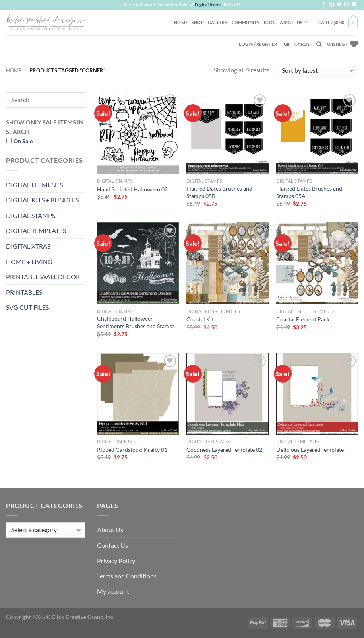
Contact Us (112, 545)
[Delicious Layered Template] (317, 394)
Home (181, 22)
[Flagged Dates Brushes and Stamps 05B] (227, 133)
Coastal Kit (200, 319)
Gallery (218, 22)
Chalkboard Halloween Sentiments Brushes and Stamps (136, 322)
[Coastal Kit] (227, 263)
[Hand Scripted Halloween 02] (138, 133)
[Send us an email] (347, 5)
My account (113, 591)
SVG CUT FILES (27, 307)
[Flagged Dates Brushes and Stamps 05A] (317, 133)
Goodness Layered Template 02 (224, 450)
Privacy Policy (116, 561)
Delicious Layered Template (310, 450)
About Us (294, 22)
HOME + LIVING (29, 262)
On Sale (23, 141)
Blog (270, 22)
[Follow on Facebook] (324, 5)
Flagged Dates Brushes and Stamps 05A (309, 192)
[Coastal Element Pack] (317, 263)
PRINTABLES (24, 292)
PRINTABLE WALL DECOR (43, 277)
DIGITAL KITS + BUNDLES (42, 200)
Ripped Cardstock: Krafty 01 (132, 450)
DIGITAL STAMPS (31, 215)
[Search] (319, 44)
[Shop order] (318, 71)
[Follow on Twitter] (339, 5)
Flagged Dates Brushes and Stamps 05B (219, 192)
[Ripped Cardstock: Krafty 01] (138, 394)
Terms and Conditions (127, 576)
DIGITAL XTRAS (28, 246)
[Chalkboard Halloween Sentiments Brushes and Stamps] (138, 263)
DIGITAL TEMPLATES (36, 230)
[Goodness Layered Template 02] (227, 394)
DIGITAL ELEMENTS (34, 185)
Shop (198, 22)
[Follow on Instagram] (331, 5)
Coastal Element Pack (303, 319)
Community (246, 22)
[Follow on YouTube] (354, 5)
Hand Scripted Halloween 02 (132, 189)
